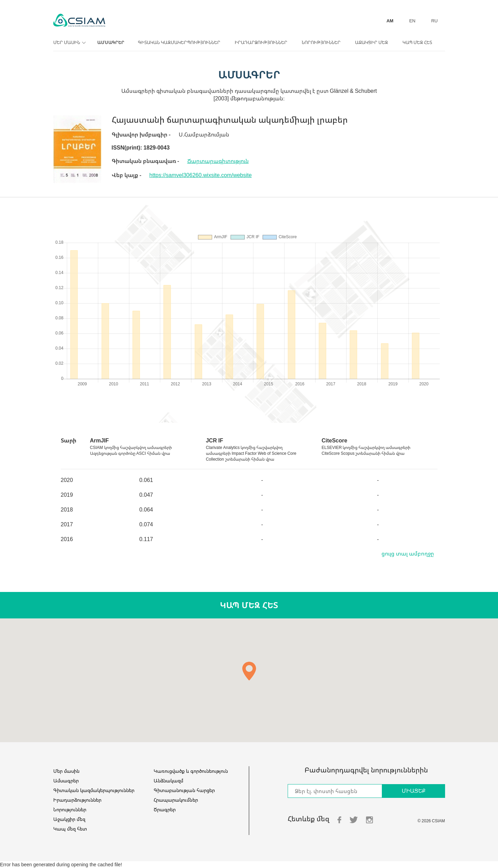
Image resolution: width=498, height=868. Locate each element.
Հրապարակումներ (176, 800)
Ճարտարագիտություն (218, 161)
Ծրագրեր (165, 809)
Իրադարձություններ (261, 42)
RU (435, 21)
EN (412, 21)
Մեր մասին (69, 42)
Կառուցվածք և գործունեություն (191, 771)
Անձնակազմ (168, 781)
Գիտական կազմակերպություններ (179, 42)
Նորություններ (321, 42)
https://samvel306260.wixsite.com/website (201, 175)
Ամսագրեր (111, 42)
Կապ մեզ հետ (417, 42)
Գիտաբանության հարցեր (184, 790)
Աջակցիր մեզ (372, 42)
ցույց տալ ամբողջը (408, 553)
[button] (249, 671)
